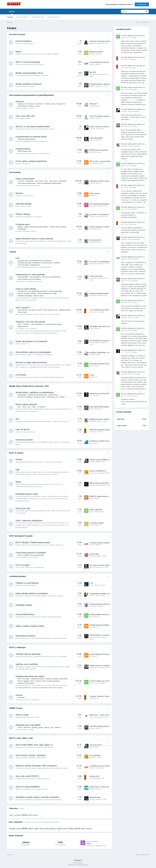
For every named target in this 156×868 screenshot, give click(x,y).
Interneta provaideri (24, 440)
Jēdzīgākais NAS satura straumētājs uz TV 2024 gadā (109, 326)
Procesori (21, 181)
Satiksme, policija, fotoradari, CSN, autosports (36, 766)
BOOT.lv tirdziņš (16, 453)
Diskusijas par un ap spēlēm (28, 725)
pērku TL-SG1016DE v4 (98, 471)
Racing (47, 727)
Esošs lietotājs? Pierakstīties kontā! (119, 4)
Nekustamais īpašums (25, 636)
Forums (10, 17)
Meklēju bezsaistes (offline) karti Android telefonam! (108, 419)
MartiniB (77, 829)
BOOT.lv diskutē (36, 681)
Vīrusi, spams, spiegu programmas (31, 161)
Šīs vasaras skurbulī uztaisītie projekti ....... (104, 565)
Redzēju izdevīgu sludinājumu (100, 625)
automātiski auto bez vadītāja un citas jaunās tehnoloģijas (110, 766)
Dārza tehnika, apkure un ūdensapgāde (33, 352)
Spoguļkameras (23, 261)
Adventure (27, 727)
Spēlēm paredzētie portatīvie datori (36, 227)
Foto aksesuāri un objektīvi (51, 263)
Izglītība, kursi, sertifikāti (27, 664)
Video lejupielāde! (96, 138)
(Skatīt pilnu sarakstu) (51, 822)
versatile (12, 829)
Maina (18, 482)
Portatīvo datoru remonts (58, 227)
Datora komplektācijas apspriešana (49, 183)
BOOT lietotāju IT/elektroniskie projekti (33, 542)
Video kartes (53, 181)
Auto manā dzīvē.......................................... (102, 745)
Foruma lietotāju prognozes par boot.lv (103, 62)
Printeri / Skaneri (23, 214)
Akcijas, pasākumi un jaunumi (29, 84)
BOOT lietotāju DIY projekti (21, 536)
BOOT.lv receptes (24, 679)
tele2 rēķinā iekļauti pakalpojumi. (101, 407)
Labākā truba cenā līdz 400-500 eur (103, 394)
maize (42, 829)
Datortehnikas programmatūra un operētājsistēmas (32, 95)
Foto (18, 258)
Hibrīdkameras (35, 265)
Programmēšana (23, 149)
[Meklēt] (132, 11)
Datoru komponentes (25, 179)
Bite (29, 407)
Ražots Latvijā (22, 715)
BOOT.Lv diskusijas (17, 647)
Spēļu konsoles (23, 326)
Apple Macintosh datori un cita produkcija (34, 239)
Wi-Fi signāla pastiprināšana (100, 204)
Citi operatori (41, 407)
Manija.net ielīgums (96, 52)
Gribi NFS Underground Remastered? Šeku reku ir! (108, 726)
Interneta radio (38, 296)
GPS (17, 419)
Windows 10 (22, 104)
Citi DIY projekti (23, 565)
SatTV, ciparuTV (23, 308)
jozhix (65, 829)
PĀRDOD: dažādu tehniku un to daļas (103, 496)
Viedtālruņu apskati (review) (37, 395)
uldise (36, 829)
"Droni (92, 375)
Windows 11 (94, 104)
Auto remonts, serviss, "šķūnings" (31, 755)
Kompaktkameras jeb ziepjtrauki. (40, 261)
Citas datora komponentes (27, 183)
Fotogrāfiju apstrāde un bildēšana (29, 263)
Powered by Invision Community (78, 865)
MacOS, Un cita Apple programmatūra (33, 126)
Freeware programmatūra (26, 139)
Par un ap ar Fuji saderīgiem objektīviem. (104, 262)
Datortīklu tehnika (24, 204)
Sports (41, 727)
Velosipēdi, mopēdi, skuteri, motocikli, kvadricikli (37, 797)
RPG (52, 727)
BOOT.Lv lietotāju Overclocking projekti (31, 555)
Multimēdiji (62, 181)
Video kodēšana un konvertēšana (29, 279)
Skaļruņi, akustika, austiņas (27, 293)
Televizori (26, 324)
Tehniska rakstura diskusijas (28, 654)
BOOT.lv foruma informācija (28, 62)
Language (78, 860)
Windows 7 (40, 104)
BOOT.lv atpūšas (23, 681)
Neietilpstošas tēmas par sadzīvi (30, 676)
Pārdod (19, 459)
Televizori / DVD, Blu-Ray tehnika (30, 322)
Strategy (35, 727)
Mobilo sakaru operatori (26, 404)
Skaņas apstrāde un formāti (47, 293)
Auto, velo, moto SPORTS (27, 776)
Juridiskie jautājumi (18, 576)
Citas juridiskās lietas (25, 614)
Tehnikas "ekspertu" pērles (100, 696)
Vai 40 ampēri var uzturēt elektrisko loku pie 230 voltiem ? (110, 341)
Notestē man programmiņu (99, 150)
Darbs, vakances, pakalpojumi (29, 520)
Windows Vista (50, 104)
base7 (83, 829)
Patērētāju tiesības (24, 605)
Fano (91, 583)
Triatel (34, 407)
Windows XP (61, 104)
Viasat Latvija (22, 312)
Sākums (12, 12)
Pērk (18, 470)
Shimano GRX (94, 776)
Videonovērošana (96, 276)
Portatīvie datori (23, 224)
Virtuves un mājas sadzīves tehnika (31, 362)
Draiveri (37, 106)
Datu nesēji (39, 181)
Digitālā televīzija (65, 310)
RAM (46, 181)
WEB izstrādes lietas (24, 151)
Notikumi (58, 727)
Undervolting (94, 554)
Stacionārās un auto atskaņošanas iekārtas (32, 291)
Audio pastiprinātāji (55, 291)
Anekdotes (21, 697)
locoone (89, 829)
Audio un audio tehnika (26, 289)
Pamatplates (30, 181)
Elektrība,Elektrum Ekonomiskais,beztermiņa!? (106, 614)
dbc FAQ (93, 72)
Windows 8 (31, 104)
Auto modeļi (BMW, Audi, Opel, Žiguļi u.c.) (34, 745)
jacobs (47, 829)
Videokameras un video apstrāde (30, 275)
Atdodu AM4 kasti (96, 510)
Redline (71, 829)
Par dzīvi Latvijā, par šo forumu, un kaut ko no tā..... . (108, 681)
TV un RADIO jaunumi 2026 (99, 310)
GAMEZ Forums (16, 708)
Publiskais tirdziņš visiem (27, 494)
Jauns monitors (95, 193)
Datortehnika (15, 172)
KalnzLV (60, 829)
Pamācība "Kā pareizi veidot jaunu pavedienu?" (107, 41)
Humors (19, 695)
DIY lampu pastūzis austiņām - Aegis (102, 543)
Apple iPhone (53, 395)
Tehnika (13, 252)
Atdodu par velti (23, 508)
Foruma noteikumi (23, 41)
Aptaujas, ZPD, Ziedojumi (26, 683)
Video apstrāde (23, 277)
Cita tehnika (21, 375)
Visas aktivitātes (22, 17)
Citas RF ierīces (23, 429)
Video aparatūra (35, 277)
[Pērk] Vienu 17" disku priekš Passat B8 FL (105, 787)
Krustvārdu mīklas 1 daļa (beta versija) (103, 84)
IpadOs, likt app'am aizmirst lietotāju (102, 127)
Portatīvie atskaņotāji (25, 296)
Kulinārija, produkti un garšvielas (56, 679)
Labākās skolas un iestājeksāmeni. (102, 666)
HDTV (20, 324)
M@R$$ (25, 829)
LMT (19, 407)
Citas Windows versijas (26, 106)
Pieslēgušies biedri (38, 17)
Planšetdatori (22, 229)
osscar (18, 829)
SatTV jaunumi (23, 310)
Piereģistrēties (142, 4)
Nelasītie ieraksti (54, 17)
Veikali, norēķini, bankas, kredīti (30, 626)
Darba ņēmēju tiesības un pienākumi (32, 593)
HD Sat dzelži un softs (50, 310)
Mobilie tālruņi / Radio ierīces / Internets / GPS (29, 386)
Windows (20, 101)
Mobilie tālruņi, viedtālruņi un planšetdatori (35, 392)
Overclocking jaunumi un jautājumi (31, 553)
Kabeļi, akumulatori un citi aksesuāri (31, 341)
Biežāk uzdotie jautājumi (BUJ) (29, 73)
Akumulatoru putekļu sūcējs (99, 364)
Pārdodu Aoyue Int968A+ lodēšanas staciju (105, 460)
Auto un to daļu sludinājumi (28, 787)
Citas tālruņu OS (52, 397)
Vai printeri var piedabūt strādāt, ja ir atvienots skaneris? (110, 214)
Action (20, 727)
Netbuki (20, 227)
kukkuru (53, 829)
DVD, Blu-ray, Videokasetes (51, 277)
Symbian (62, 397)
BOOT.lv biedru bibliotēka (51, 681)
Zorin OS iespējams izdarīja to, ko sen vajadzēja (107, 116)
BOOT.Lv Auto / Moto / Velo (21, 738)
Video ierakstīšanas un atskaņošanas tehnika (46, 324)
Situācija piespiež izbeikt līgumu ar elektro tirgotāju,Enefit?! (111, 604)
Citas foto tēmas (23, 265)
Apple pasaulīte (95, 240)
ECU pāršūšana (95, 755)
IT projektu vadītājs (97, 523)
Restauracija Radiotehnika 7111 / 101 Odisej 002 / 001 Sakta (110, 293)
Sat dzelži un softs (35, 310)
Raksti (18, 52)
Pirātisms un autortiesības (27, 583)
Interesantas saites (37, 679)
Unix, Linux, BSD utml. (25, 116)
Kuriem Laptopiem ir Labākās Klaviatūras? (104, 227)
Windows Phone (40, 397)
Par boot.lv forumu (17, 34)
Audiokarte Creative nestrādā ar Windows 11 (105, 181)
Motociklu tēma (95, 797)
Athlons (31, 829)
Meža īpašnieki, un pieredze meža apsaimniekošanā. (109, 635)
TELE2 (24, 407)
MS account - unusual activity (100, 161)
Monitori (19, 193)
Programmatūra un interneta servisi (31, 137)
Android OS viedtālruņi (25, 397)
